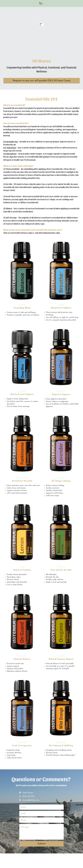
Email (23, 814)
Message (25, 827)
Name (23, 807)
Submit (41, 844)
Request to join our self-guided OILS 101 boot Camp (42, 81)
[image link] (41, 3)
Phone (23, 820)
